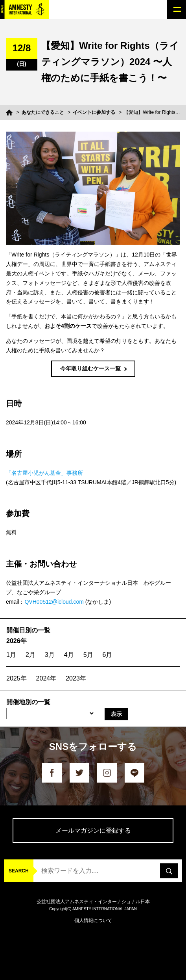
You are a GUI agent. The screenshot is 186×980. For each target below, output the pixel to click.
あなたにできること (43, 112)
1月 (11, 655)
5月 (88, 655)
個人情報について (93, 920)
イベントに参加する (94, 112)
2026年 (17, 641)
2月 (30, 655)
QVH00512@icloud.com (54, 602)
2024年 (46, 678)
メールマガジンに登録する (93, 830)
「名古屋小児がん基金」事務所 (44, 473)
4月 (69, 655)
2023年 (76, 678)
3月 (50, 655)
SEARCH (19, 871)
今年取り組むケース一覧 (90, 368)
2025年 (17, 678)
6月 (108, 655)
